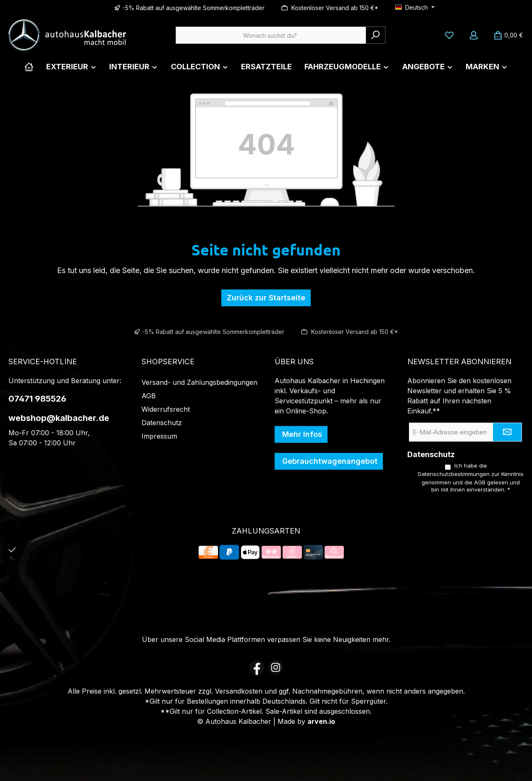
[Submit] (507, 432)
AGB (149, 395)
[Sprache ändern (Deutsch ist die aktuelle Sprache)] (415, 8)
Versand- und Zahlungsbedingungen (199, 382)
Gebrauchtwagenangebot (329, 461)
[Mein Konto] (474, 35)
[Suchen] (376, 35)
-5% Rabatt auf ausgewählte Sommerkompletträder (194, 8)
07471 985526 (37, 398)
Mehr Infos (301, 434)
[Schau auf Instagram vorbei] (276, 667)
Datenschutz (162, 422)
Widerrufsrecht (166, 409)
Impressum (159, 436)
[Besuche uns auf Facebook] (257, 667)
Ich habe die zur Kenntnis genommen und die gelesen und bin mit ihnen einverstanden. (471, 477)
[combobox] (271, 35)
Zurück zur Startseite (266, 298)
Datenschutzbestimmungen (454, 474)
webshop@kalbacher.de (59, 418)
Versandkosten (239, 691)
